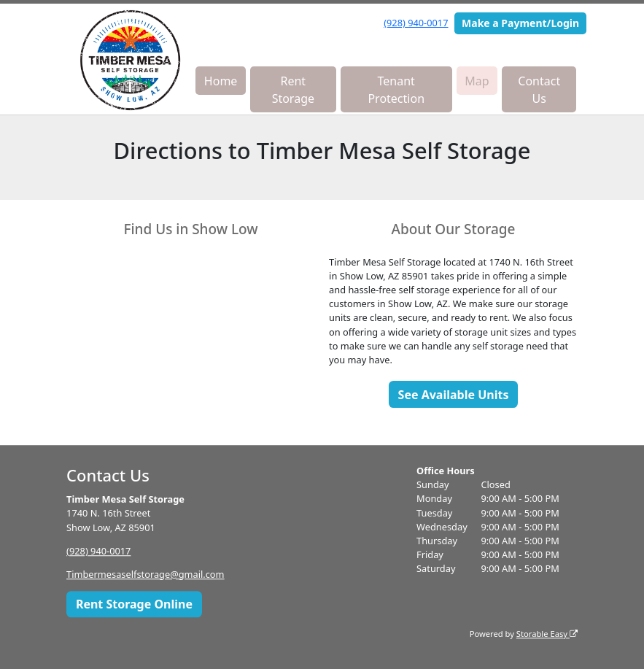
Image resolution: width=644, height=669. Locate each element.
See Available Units (454, 395)
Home (221, 81)
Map (477, 81)
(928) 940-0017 (416, 23)
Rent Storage (293, 90)
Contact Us (539, 90)
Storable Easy (547, 634)
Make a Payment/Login (520, 23)
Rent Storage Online (134, 604)
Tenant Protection (396, 90)
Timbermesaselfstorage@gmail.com (146, 574)
